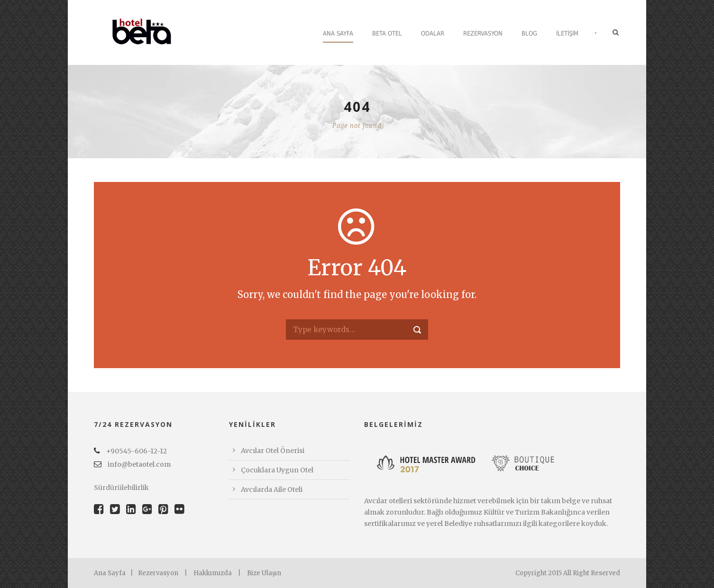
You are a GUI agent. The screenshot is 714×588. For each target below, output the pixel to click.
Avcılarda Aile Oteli (272, 489)
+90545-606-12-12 (130, 451)
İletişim (567, 33)
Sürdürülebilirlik (121, 488)
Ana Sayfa (338, 33)
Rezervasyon (483, 33)
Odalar (433, 33)
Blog (529, 33)
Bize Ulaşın (264, 573)
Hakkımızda (213, 573)
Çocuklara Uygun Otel (277, 470)
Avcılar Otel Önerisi (273, 451)
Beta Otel (387, 33)
